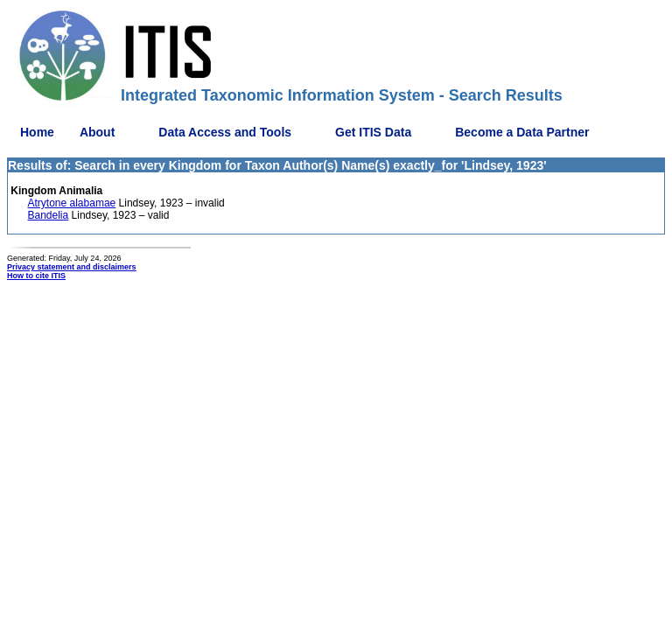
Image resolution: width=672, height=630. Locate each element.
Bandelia (49, 215)
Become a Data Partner (522, 132)
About (97, 132)
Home (37, 132)
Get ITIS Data (373, 132)
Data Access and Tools (225, 132)
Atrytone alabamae (72, 203)
